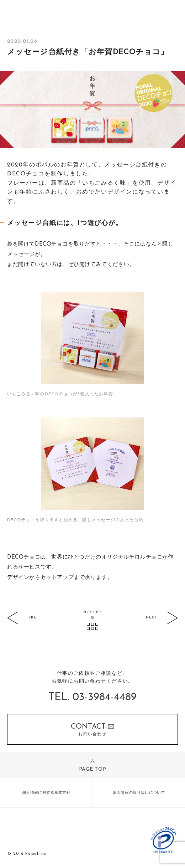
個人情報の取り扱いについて (139, 793)
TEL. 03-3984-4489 (93, 697)
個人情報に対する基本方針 (46, 793)
